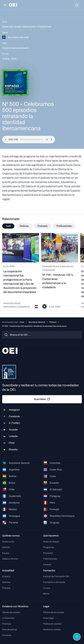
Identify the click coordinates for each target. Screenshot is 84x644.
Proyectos (48, 553)
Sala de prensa (10, 629)
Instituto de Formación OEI (56, 576)
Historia (6, 547)
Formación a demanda (54, 582)
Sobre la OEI (8, 542)
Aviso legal (48, 618)
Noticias (6, 582)
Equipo (6, 553)
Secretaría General (37, 322)
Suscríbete (42, 399)
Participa (7, 624)
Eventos (6, 576)
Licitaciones (8, 618)
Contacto (7, 635)
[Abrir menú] (5, 5)
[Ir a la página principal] (13, 5)
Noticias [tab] (24, 226)
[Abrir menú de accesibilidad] (77, 637)
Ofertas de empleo (11, 612)
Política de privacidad (54, 612)
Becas (46, 594)
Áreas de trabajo (51, 542)
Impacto (47, 565)
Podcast (53, 322)
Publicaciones (50, 559)
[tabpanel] (42, 272)
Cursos (47, 588)
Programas (49, 547)
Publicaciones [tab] (64, 226)
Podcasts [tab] (43, 226)
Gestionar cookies (52, 629)
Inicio (22, 322)
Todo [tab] (8, 226)
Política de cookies (52, 624)
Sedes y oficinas (10, 559)
